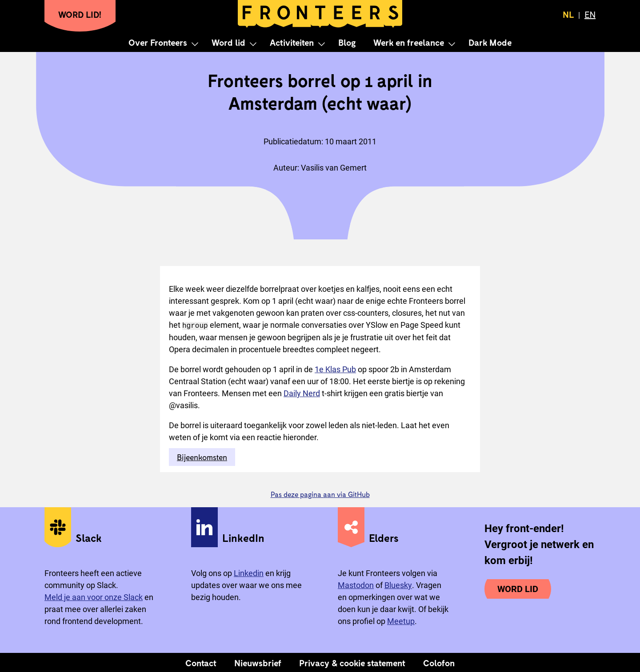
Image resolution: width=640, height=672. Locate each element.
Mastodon (356, 585)
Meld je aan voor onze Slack (94, 597)
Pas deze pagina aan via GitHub (320, 494)
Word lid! (80, 14)
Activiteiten (292, 42)
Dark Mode (490, 42)
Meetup (401, 621)
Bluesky (398, 585)
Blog (347, 42)
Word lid (228, 42)
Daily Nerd (302, 393)
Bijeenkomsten (202, 457)
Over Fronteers (158, 42)
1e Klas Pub (335, 369)
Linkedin (249, 573)
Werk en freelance (409, 42)
